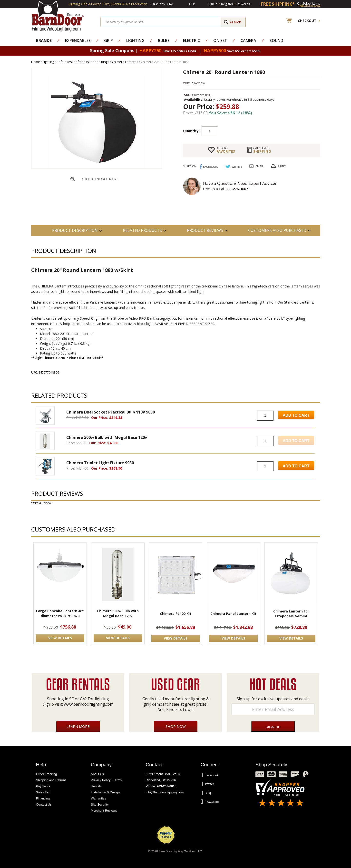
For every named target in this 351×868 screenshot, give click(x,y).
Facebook (210, 775)
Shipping (262, 150)
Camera (248, 40)
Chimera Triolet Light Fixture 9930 (100, 463)
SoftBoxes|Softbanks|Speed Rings (83, 62)
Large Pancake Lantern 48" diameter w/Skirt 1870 (60, 613)
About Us (97, 774)
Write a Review (194, 83)
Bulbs (164, 40)
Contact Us (44, 804)
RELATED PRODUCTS (142, 230)
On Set (220, 40)
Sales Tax (43, 792)
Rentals (96, 786)
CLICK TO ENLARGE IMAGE (100, 179)
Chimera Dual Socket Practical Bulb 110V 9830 (111, 412)
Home (36, 62)
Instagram (210, 802)
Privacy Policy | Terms (106, 780)
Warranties (98, 798)
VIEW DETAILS (60, 638)
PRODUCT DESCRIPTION (75, 230)
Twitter (207, 784)
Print (282, 166)
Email (260, 166)
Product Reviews (205, 230)
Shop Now (176, 726)
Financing (43, 798)
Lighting (135, 40)
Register (227, 4)
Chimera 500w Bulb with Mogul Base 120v (107, 437)
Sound (276, 40)
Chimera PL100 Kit (176, 614)
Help (191, 4)
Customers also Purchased (277, 230)
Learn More (78, 726)
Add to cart (257, 131)
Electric (191, 40)
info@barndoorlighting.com (165, 792)
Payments (43, 786)
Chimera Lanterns (125, 62)
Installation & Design (105, 792)
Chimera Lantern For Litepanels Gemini (291, 614)
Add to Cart (296, 415)
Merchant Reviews (104, 811)
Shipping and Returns (51, 780)
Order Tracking (47, 774)
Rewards (244, 4)
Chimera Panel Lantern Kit (233, 614)
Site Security (100, 804)
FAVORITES (226, 150)
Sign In (213, 4)
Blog (206, 793)
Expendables (78, 40)
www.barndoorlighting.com (89, 704)
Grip (108, 40)
